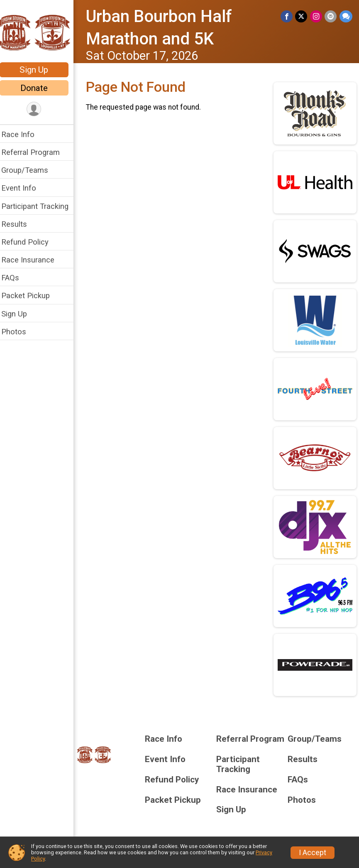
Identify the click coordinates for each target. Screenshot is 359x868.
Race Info (23, 134)
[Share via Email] (331, 16)
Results (20, 224)
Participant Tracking (40, 206)
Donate (39, 88)
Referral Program (36, 152)
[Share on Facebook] (287, 16)
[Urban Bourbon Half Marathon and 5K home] (39, 32)
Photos (19, 332)
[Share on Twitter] (302, 16)
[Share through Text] (346, 16)
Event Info (24, 188)
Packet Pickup (31, 295)
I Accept (313, 853)
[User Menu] (40, 109)
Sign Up (40, 70)
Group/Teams (30, 170)
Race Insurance (33, 260)
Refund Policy (30, 242)
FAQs (16, 278)
